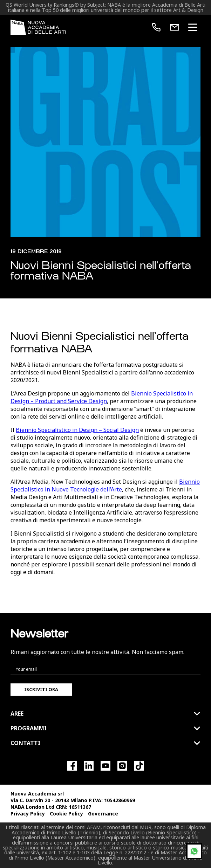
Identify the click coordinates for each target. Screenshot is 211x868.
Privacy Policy (28, 814)
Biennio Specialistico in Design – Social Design (77, 430)
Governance (103, 814)
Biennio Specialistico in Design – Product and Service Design (102, 397)
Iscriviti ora (41, 689)
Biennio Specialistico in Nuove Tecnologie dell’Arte (105, 485)
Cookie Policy (66, 814)
